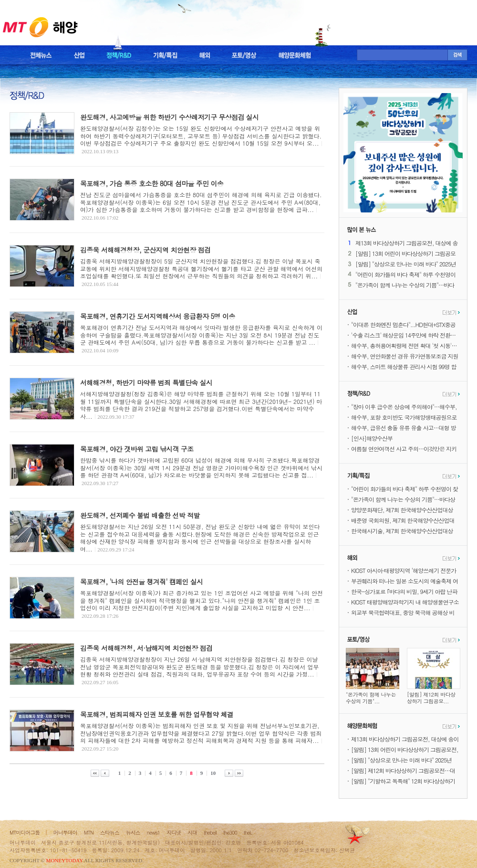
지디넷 (174, 832)
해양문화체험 (295, 55)
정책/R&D (119, 55)
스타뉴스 (110, 832)
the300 (230, 832)
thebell (210, 832)
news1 (153, 832)
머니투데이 (65, 832)
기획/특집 (165, 55)
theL (248, 832)
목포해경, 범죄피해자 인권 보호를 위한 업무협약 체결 (157, 714)
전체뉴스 (41, 55)
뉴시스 (133, 832)
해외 (205, 55)
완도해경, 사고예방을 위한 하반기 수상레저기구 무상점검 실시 (169, 117)
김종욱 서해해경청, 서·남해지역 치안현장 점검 (146, 648)
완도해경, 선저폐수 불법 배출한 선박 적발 (140, 515)
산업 (79, 55)
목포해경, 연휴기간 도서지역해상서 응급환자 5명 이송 (158, 316)
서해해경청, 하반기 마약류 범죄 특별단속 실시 (146, 382)
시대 (192, 832)
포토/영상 (244, 55)
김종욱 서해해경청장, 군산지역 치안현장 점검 (145, 250)
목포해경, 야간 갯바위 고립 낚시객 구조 (137, 449)
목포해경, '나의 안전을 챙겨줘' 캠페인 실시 (141, 582)
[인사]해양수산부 (372, 438)
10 (213, 773)
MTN (89, 832)
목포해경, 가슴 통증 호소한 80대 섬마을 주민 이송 (152, 183)
